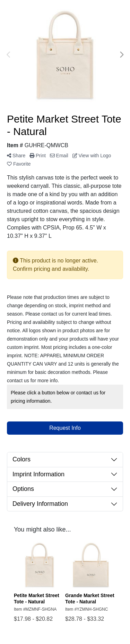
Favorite (19, 164)
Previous (9, 55)
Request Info (65, 428)
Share (16, 156)
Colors (21, 459)
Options (23, 489)
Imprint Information (38, 474)
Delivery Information (40, 504)
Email (59, 156)
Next (121, 55)
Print (38, 156)
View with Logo (92, 156)
